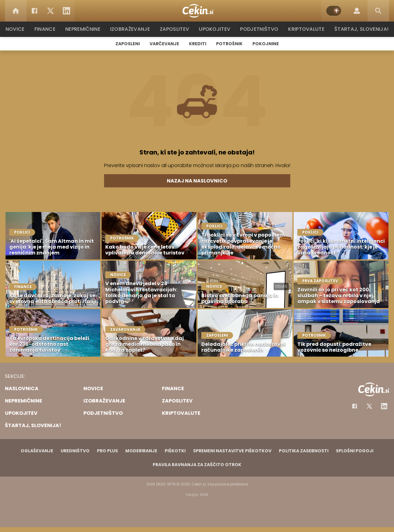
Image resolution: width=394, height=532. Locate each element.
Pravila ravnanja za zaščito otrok (197, 465)
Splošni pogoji (355, 451)
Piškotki (175, 451)
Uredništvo (75, 451)
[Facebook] (34, 11)
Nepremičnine (86, 29)
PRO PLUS (107, 451)
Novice (18, 29)
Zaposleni (128, 44)
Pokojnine (266, 44)
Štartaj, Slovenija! (359, 29)
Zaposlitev (176, 29)
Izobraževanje (133, 29)
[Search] (378, 11)
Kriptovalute (306, 29)
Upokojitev (216, 29)
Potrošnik (229, 44)
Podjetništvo (259, 29)
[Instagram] (384, 406)
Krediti (198, 44)
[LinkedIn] (66, 11)
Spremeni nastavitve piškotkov (232, 451)
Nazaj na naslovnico (197, 181)
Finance (48, 29)
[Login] (357, 11)
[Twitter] (50, 11)
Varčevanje (164, 44)
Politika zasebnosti (304, 451)
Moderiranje (141, 451)
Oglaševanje (37, 451)
